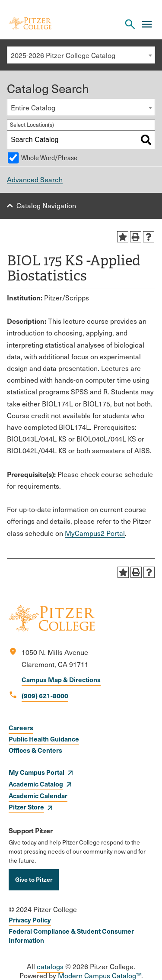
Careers (21, 727)
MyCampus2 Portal (95, 533)
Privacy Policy (30, 920)
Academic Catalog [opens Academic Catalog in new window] (36, 784)
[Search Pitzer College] (130, 24)
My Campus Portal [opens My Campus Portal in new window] (37, 772)
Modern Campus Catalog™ (100, 975)
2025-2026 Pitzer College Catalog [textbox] (63, 55)
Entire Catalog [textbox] (33, 108)
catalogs (50, 966)
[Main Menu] (147, 24)
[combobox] (81, 55)
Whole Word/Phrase (49, 158)
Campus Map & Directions (61, 679)
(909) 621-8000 (45, 695)
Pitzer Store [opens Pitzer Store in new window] (26, 807)
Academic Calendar (38, 795)
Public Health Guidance (44, 739)
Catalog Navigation (46, 205)
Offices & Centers (35, 750)
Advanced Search (35, 179)
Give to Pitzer (34, 879)
